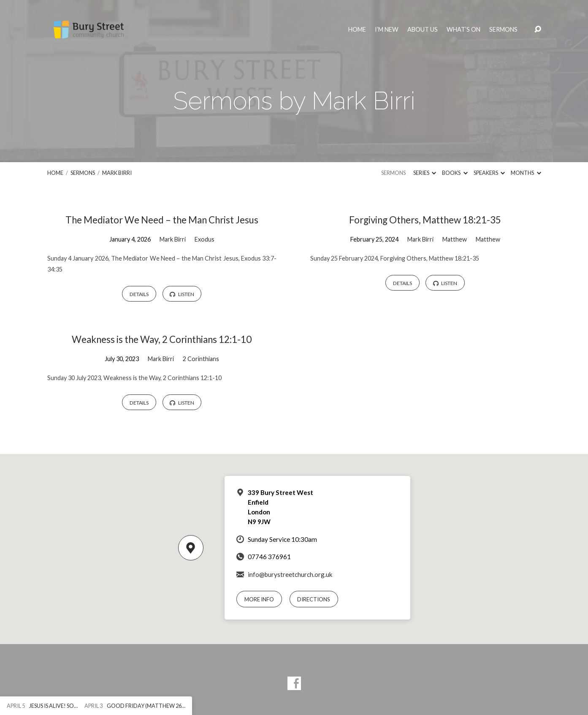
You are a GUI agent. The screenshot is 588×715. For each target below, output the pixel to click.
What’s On (463, 30)
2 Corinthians (201, 359)
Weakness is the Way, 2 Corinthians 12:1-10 (162, 339)
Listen (182, 294)
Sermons (503, 30)
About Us (423, 30)
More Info (259, 599)
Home (357, 30)
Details (139, 294)
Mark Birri (117, 173)
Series (425, 173)
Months (526, 173)
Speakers (489, 173)
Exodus (205, 239)
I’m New (387, 30)
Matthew (455, 239)
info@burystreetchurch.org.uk (290, 574)
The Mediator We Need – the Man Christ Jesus (162, 220)
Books (455, 173)
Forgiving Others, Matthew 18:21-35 (425, 220)
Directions (314, 599)
